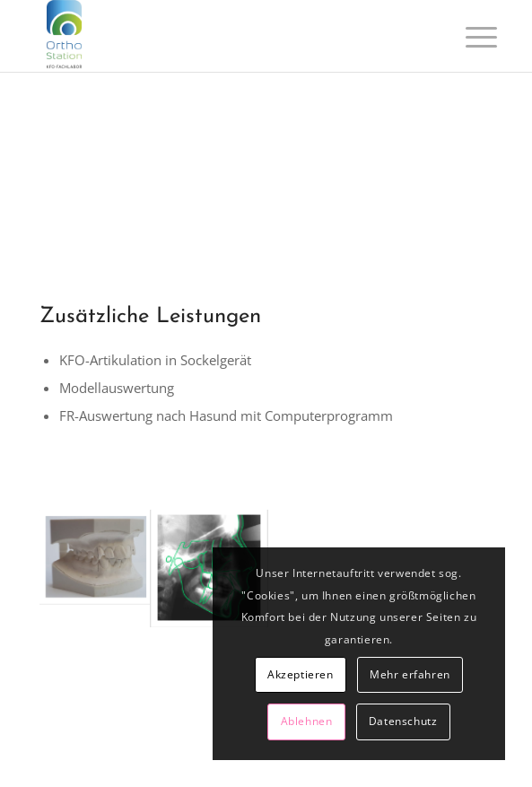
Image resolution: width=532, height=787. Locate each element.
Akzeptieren (301, 674)
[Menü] (467, 38)
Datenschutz (403, 721)
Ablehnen (307, 721)
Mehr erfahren (410, 674)
